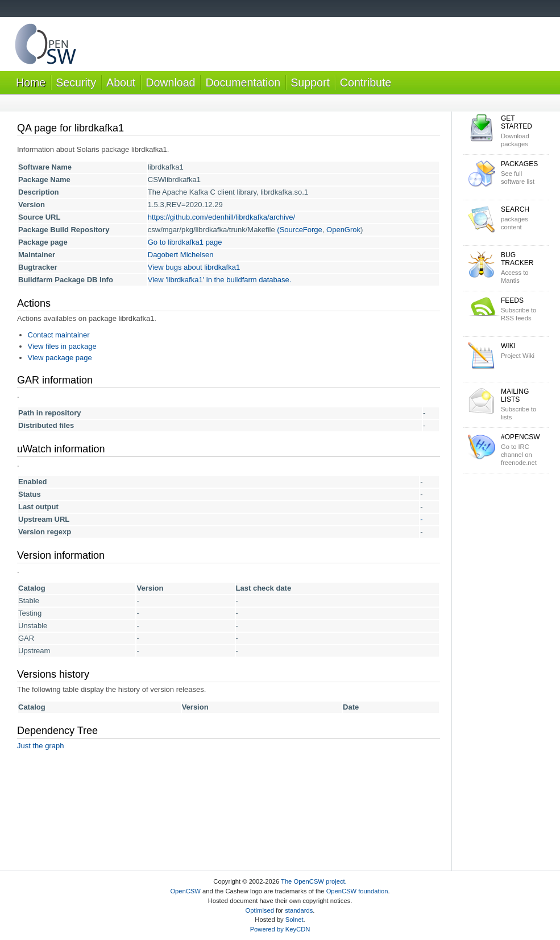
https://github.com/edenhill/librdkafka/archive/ (221, 217)
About (121, 83)
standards (299, 910)
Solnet (294, 920)
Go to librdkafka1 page (185, 242)
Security (76, 83)
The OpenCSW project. (314, 881)
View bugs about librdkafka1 (194, 267)
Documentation (243, 83)
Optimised (260, 910)
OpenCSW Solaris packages (45, 46)
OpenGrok (343, 230)
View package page (60, 358)
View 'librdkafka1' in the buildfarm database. (220, 280)
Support (310, 83)
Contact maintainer (59, 335)
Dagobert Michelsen (181, 255)
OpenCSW (185, 891)
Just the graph (40, 746)
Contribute (366, 83)
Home (31, 83)
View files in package (62, 346)
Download (170, 83)
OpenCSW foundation (357, 891)
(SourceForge (299, 230)
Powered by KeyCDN (280, 929)
